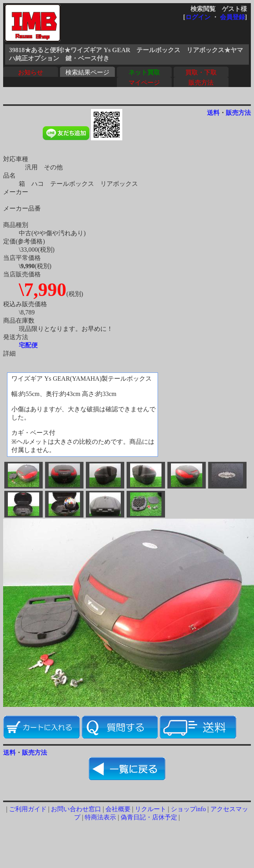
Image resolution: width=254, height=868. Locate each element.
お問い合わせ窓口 (76, 809)
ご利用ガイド (28, 809)
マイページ (144, 83)
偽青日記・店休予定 (149, 817)
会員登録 (232, 17)
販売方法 (201, 83)
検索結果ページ (87, 72)
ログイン (198, 17)
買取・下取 (201, 72)
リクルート (151, 809)
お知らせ (31, 72)
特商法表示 (100, 817)
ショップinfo (189, 809)
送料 (213, 113)
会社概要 (118, 809)
